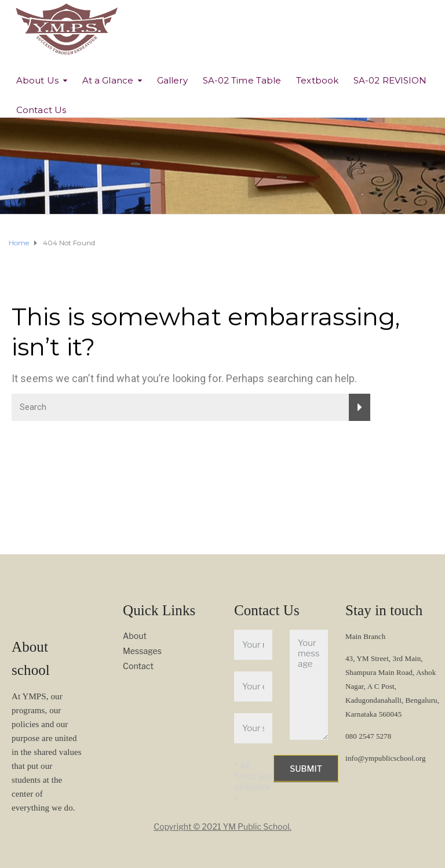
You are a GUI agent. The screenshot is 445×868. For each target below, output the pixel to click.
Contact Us (41, 110)
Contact (138, 666)
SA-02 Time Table (242, 80)
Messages (142, 651)
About (135, 636)
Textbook (317, 80)
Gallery (172, 80)
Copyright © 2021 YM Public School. (222, 827)
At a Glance (108, 80)
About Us (37, 80)
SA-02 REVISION (390, 80)
